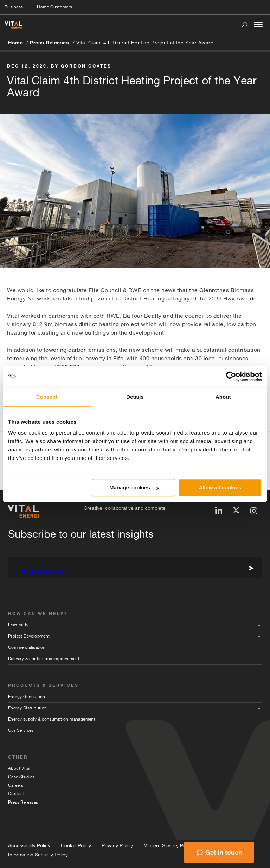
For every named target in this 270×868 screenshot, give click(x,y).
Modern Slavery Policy (168, 845)
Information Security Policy (38, 855)
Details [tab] (135, 397)
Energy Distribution (28, 708)
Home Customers (54, 7)
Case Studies (21, 777)
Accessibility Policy (29, 845)
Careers (16, 785)
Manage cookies (134, 487)
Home (15, 42)
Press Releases (49, 42)
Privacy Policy (117, 845)
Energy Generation (27, 697)
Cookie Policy (76, 845)
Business (14, 7)
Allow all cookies (220, 487)
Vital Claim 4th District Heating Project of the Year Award (145, 43)
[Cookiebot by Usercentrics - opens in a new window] (231, 376)
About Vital (19, 768)
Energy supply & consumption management (52, 719)
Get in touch (224, 852)
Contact (16, 794)
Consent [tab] (47, 397)
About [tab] (223, 397)
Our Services (21, 730)
